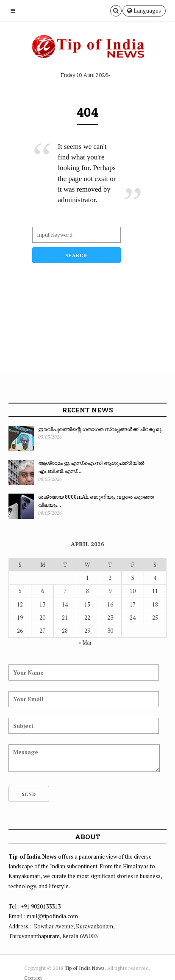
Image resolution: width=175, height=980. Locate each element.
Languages (144, 11)
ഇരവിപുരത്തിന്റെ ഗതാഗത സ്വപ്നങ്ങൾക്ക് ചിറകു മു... (101, 429)
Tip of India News (85, 968)
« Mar (85, 642)
